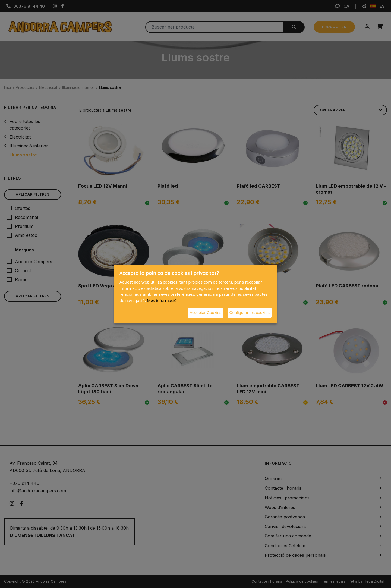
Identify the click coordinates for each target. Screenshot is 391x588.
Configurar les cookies (250, 312)
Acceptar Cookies (206, 312)
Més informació (162, 300)
